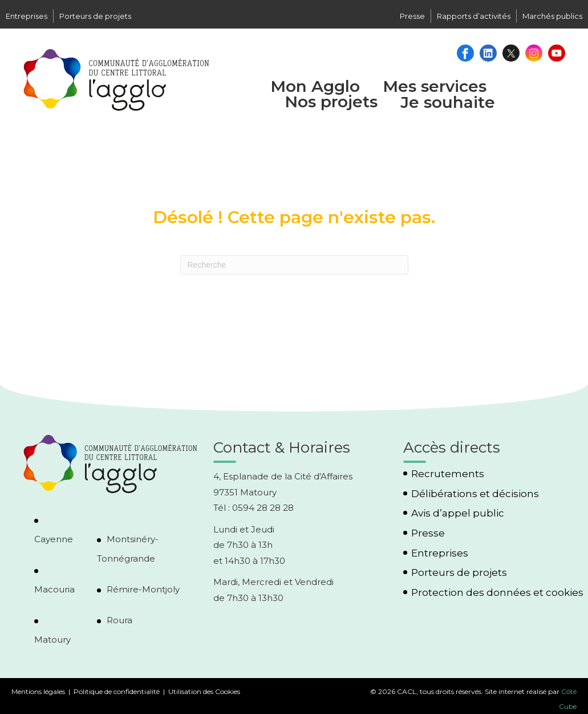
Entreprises (27, 16)
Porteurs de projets (95, 16)
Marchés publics (552, 16)
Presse (412, 16)
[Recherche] (294, 265)
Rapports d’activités (474, 16)
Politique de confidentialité (117, 691)
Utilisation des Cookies (204, 691)
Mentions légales (38, 691)
